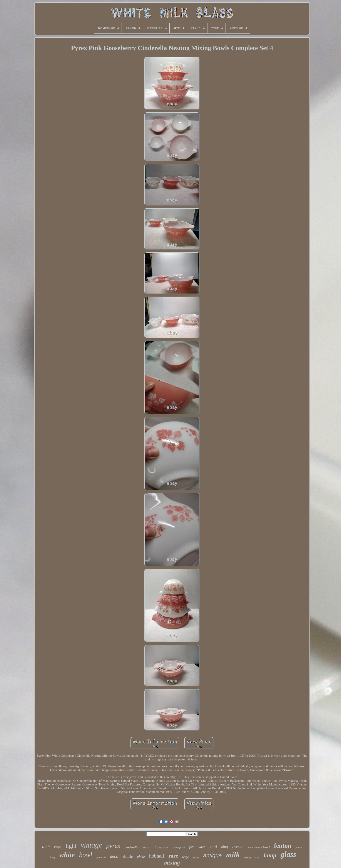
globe (141, 857)
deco (114, 856)
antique (212, 855)
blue (257, 858)
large (186, 857)
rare (173, 856)
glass (288, 854)
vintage (91, 845)
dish (46, 846)
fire (192, 847)
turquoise (161, 847)
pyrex (113, 845)
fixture (196, 858)
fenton (283, 846)
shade (128, 856)
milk (233, 855)
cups (58, 847)
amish (146, 847)
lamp (270, 855)
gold (213, 847)
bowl (86, 855)
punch (299, 848)
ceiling (51, 857)
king (225, 847)
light (71, 846)
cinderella (132, 847)
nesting (247, 858)
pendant (101, 857)
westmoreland (259, 848)
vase (202, 847)
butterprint (179, 847)
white (67, 855)
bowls (238, 846)
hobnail (157, 856)
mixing (172, 863)
